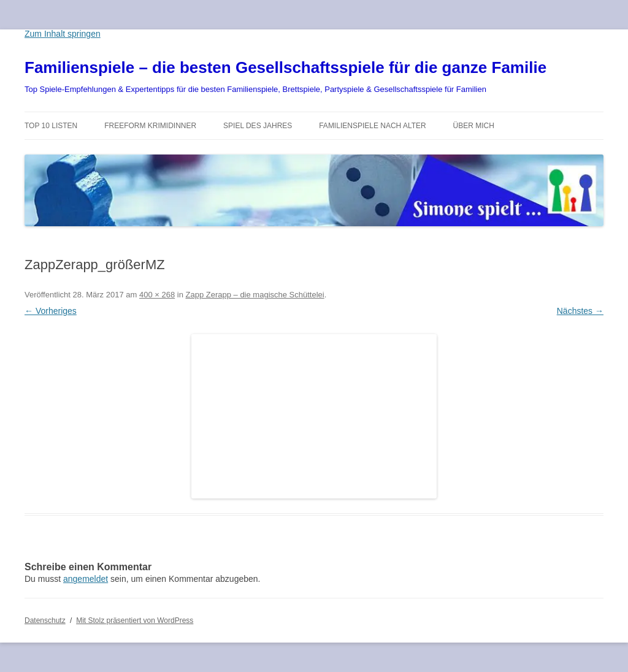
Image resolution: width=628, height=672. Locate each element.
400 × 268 (157, 295)
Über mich (474, 126)
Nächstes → (580, 311)
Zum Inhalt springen (63, 34)
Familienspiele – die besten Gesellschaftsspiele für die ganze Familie (285, 67)
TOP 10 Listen (51, 126)
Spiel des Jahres (258, 126)
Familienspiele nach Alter (373, 126)
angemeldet (86, 579)
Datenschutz (45, 620)
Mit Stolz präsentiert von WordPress (135, 620)
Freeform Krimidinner (150, 126)
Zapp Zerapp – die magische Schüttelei (255, 295)
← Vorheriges (51, 311)
